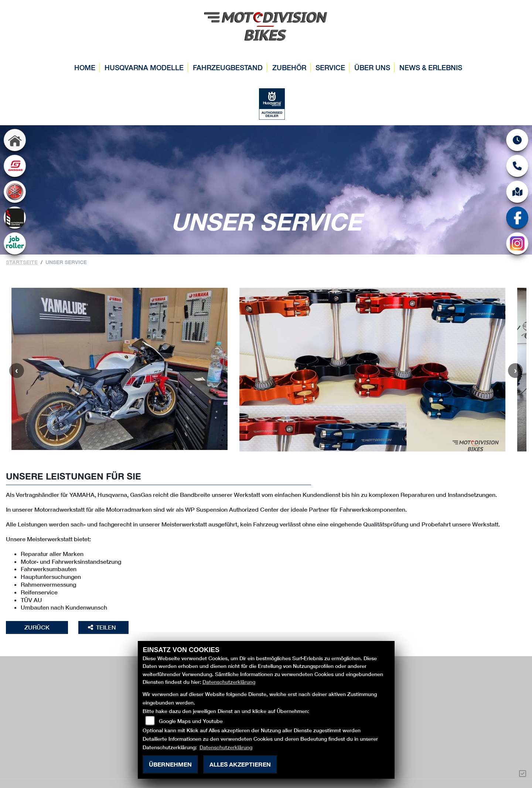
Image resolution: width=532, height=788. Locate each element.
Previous (17, 371)
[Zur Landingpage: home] (15, 140)
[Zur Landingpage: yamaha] (15, 192)
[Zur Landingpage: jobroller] (15, 243)
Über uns (372, 67)
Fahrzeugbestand (228, 67)
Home (85, 67)
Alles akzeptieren (240, 764)
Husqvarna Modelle (144, 67)
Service (330, 67)
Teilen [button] (103, 627)
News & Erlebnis (431, 67)
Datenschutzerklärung (229, 682)
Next (515, 371)
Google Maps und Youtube (191, 721)
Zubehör (289, 67)
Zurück (37, 627)
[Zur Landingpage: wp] (15, 218)
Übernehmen (170, 764)
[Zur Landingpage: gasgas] (15, 166)
